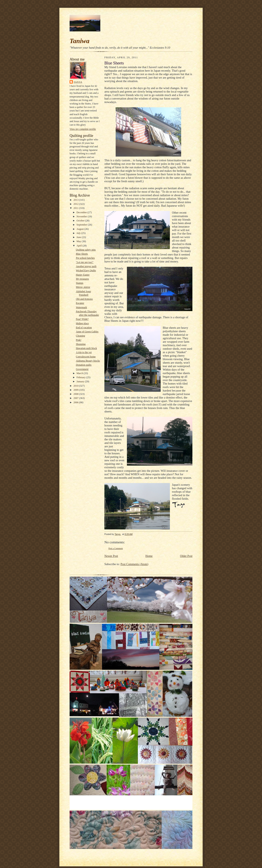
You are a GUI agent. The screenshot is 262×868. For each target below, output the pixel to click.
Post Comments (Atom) (134, 564)
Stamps (80, 283)
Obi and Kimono (84, 299)
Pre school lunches (85, 258)
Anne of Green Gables (87, 332)
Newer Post (111, 556)
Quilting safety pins (86, 250)
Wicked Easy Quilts (86, 270)
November (82, 216)
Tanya (78, 82)
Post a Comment (116, 548)
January (81, 381)
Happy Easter (83, 275)
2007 (76, 398)
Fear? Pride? (82, 319)
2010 (76, 386)
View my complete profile (83, 129)
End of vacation (84, 328)
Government (82, 369)
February (81, 377)
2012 (76, 204)
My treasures (82, 279)
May (79, 241)
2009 (76, 390)
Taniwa (80, 41)
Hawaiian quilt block (86, 348)
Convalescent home (86, 357)
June (79, 237)
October (81, 221)
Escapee (80, 303)
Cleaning (80, 336)
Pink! (79, 340)
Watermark (81, 307)
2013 (76, 200)
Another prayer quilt (86, 266)
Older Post (186, 556)
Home (149, 556)
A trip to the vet (84, 352)
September (82, 225)
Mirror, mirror (83, 287)
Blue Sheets (82, 254)
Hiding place (82, 323)
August (81, 229)
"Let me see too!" (85, 262)
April (80, 246)
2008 (76, 394)
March (80, 373)
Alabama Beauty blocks (88, 361)
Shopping (81, 344)
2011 (76, 208)
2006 (76, 402)
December (82, 212)
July (79, 233)
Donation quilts (84, 365)
